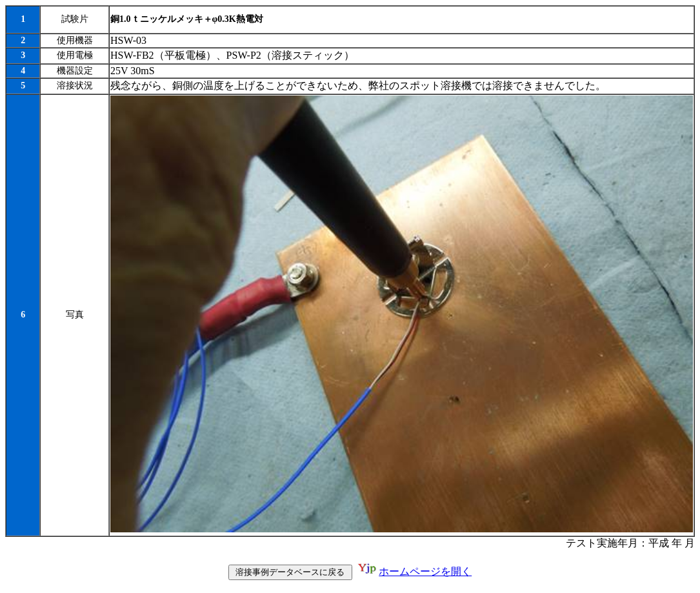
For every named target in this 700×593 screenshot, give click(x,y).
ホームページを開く (425, 574)
